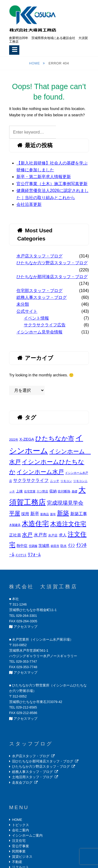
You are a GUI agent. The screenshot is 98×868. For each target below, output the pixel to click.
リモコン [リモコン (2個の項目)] (66, 481)
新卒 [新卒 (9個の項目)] (35, 514)
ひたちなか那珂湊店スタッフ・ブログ (52, 277)
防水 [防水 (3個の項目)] (64, 546)
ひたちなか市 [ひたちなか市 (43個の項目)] (55, 438)
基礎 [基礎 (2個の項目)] (74, 491)
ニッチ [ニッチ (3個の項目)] (55, 481)
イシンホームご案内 (27, 835)
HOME (17, 820)
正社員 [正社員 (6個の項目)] (15, 535)
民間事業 (19, 851)
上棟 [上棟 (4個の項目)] (19, 491)
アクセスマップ (25, 627)
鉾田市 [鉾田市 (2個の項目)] (55, 546)
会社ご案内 (21, 830)
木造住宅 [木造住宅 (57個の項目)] (35, 524)
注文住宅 (19, 841)
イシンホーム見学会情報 (39, 332)
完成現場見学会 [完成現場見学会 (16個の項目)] (65, 503)
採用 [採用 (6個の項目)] (25, 514)
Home (35, 63)
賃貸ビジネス (22, 857)
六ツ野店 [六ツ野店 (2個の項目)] (42, 491)
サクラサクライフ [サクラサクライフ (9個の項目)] (31, 480)
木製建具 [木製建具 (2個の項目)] (15, 525)
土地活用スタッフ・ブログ (32, 777)
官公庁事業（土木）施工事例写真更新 (52, 184)
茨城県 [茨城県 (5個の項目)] (44, 546)
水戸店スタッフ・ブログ (39, 256)
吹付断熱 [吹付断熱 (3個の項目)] (64, 491)
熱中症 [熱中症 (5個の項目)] (22, 546)
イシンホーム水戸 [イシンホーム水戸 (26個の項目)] (40, 472)
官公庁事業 (21, 846)
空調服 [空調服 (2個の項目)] (33, 546)
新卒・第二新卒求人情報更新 (44, 177)
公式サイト (27, 311)
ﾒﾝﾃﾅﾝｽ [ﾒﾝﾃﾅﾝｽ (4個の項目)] (21, 555)
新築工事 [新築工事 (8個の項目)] (79, 514)
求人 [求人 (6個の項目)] (63, 535)
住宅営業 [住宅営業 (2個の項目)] (30, 491)
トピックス (21, 825)
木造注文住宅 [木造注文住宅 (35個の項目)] (68, 524)
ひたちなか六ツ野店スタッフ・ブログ (52, 263)
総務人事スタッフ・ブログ (42, 297)
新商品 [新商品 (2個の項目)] (45, 514)
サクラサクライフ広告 (45, 325)
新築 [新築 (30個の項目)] (63, 513)
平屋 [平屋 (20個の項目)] (15, 513)
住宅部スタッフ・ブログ (39, 291)
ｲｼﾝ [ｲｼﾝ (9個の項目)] (71, 545)
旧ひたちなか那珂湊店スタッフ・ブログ (43, 761)
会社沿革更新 (29, 204)
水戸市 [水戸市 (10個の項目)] (40, 535)
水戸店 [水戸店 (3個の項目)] (53, 535)
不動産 (17, 862)
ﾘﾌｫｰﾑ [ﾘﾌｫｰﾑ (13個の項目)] (34, 555)
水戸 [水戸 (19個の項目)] (27, 535)
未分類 (23, 304)
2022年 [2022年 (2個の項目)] (14, 440)
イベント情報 (36, 318)
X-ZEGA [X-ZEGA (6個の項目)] (27, 439)
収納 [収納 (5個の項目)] (53, 491)
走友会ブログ (22, 782)
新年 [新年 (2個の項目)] (53, 514)
